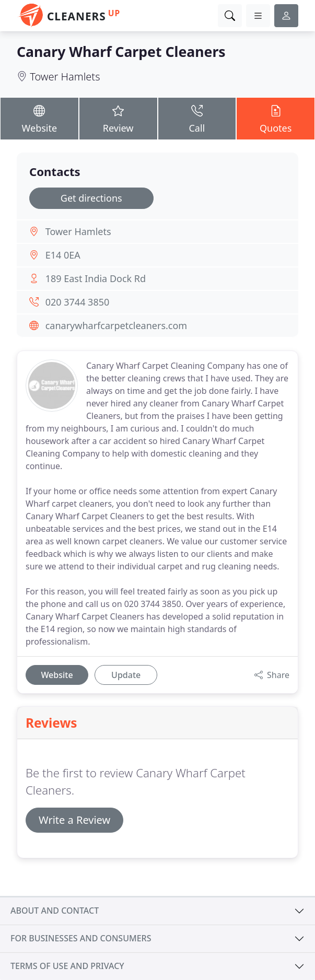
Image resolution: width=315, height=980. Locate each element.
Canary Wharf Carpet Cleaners (121, 52)
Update (126, 675)
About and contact (55, 911)
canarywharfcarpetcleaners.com (116, 325)
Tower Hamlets (65, 77)
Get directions (91, 198)
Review (118, 118)
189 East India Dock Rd (96, 278)
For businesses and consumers (81, 938)
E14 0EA (63, 255)
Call (197, 118)
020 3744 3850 (78, 302)
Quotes (276, 118)
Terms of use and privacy (67, 966)
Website (39, 118)
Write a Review (74, 820)
